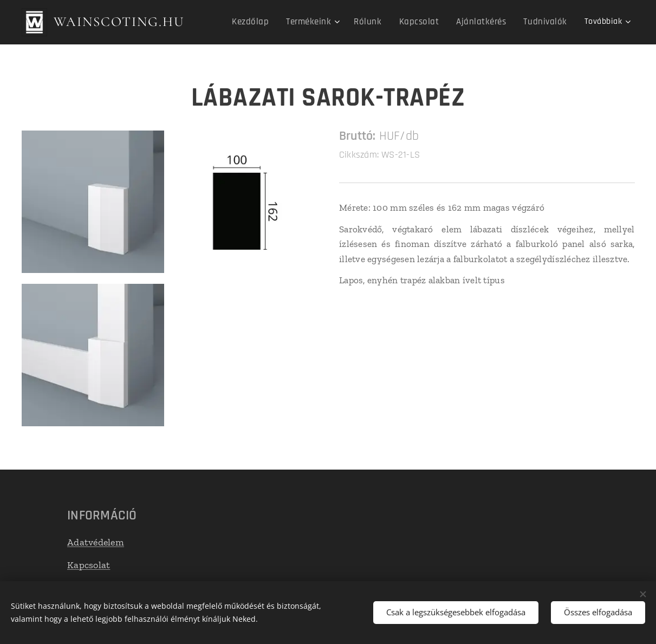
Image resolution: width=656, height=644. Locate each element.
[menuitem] (268, 22)
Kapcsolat (89, 565)
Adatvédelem (96, 542)
